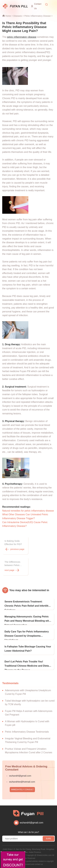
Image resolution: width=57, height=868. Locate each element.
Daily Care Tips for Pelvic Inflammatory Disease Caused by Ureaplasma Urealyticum (27, 635)
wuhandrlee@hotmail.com (22, 782)
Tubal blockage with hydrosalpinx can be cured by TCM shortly (30, 703)
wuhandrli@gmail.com (20, 776)
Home (8, 16)
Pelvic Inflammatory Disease (38, 16)
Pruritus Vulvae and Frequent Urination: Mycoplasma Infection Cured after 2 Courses (29, 751)
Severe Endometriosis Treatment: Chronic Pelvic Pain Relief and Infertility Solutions (27, 605)
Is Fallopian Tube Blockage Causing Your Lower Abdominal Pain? (28, 649)
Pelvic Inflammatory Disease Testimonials (27, 732)
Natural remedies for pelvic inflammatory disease (28, 511)
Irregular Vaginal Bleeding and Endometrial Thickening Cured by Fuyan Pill (28, 740)
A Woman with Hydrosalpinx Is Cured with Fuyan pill (27, 723)
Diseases (18, 16)
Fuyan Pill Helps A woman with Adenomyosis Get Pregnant (29, 713)
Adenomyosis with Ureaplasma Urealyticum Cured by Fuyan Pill (28, 692)
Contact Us (38, 6)
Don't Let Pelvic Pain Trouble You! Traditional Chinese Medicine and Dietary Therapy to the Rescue (28, 665)
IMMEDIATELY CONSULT (22, 789)
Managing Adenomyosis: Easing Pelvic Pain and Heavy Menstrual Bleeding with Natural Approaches (27, 620)
